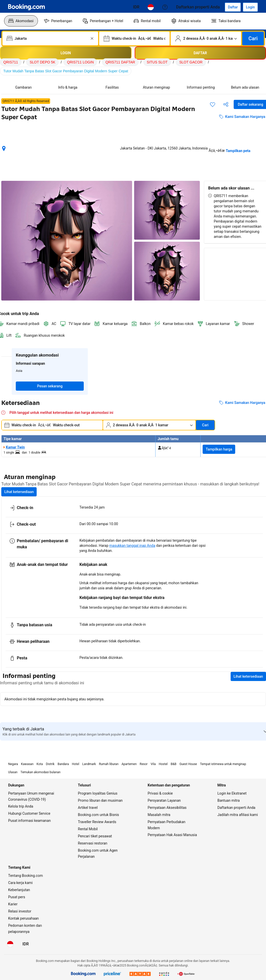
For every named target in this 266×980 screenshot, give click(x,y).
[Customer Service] (165, 7)
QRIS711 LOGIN (80, 62)
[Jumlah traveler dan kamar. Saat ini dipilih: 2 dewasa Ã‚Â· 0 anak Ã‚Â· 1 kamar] (206, 38)
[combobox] (51, 38)
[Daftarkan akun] (233, 7)
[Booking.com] (26, 7)
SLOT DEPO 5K (42, 62)
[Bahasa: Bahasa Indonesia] (151, 7)
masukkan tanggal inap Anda (132, 546)
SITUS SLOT (157, 62)
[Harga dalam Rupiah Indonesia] (136, 7)
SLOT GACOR (191, 62)
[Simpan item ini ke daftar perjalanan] (213, 104)
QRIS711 (11, 62)
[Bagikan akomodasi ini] (226, 104)
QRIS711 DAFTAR (120, 62)
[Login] (250, 7)
